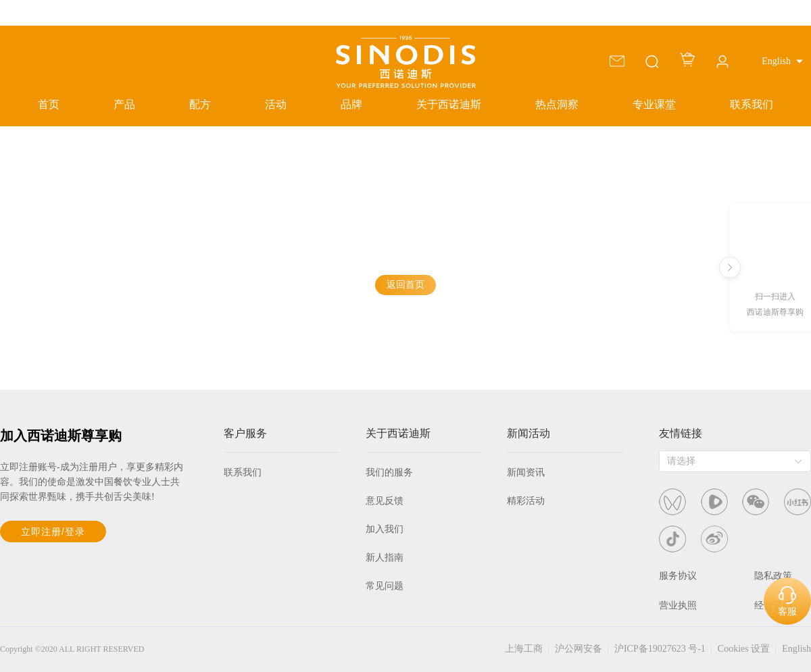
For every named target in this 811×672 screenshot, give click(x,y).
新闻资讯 (526, 472)
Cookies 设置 (744, 649)
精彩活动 (526, 501)
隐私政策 (773, 576)
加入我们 (385, 529)
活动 (276, 104)
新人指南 (385, 558)
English (796, 649)
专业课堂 (654, 104)
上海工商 (524, 649)
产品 (124, 104)
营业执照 (678, 605)
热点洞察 (557, 104)
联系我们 (752, 104)
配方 (200, 104)
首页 (49, 104)
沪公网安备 (579, 649)
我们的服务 (389, 472)
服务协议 (678, 576)
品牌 (351, 104)
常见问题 (385, 586)
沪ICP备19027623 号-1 (660, 649)
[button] (782, 61)
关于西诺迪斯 (449, 104)
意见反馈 (385, 501)
